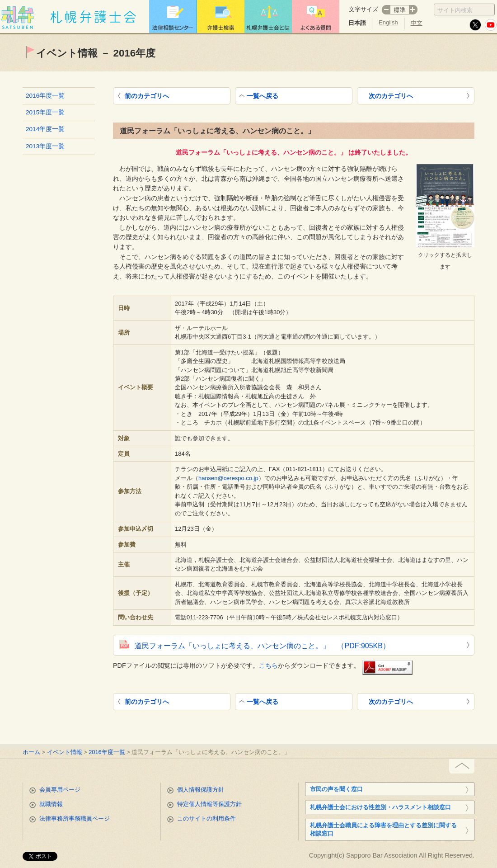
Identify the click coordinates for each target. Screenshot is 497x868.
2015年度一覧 (45, 112)
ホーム (31, 752)
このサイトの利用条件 (206, 818)
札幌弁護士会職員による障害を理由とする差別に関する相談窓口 (383, 829)
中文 (417, 23)
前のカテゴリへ (147, 96)
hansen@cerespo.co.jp (228, 478)
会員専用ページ (60, 790)
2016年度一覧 (45, 96)
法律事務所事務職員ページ (75, 818)
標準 (400, 10)
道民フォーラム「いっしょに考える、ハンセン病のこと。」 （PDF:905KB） (262, 646)
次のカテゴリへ (391, 96)
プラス (413, 10)
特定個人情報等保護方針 (209, 804)
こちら (268, 665)
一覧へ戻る (263, 96)
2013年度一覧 (45, 146)
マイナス (386, 10)
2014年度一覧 (45, 129)
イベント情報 (65, 752)
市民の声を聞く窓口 (336, 789)
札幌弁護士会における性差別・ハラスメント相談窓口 (380, 807)
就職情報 (51, 804)
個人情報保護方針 (201, 790)
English (388, 22)
